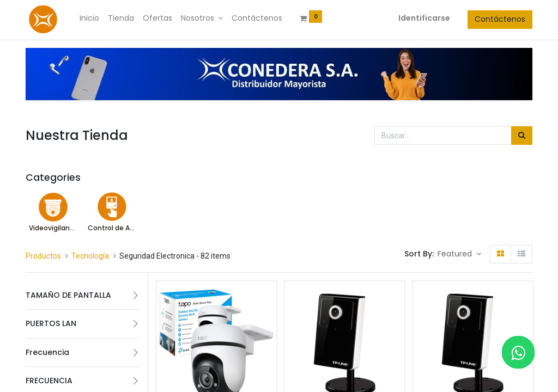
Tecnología (90, 256)
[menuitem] (89, 19)
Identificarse (424, 18)
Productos (43, 256)
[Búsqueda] (522, 136)
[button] (459, 254)
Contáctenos (500, 19)
